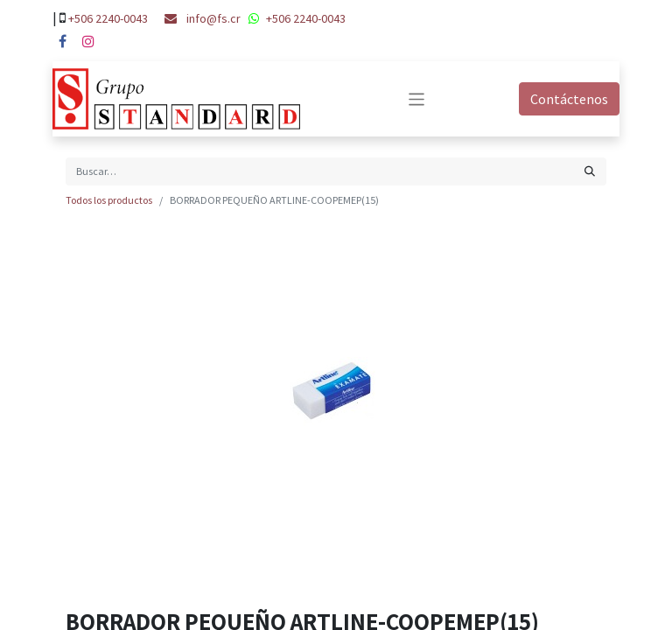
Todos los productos (109, 200)
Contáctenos (569, 99)
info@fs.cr (213, 18)
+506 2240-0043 (108, 18)
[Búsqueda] (590, 171)
